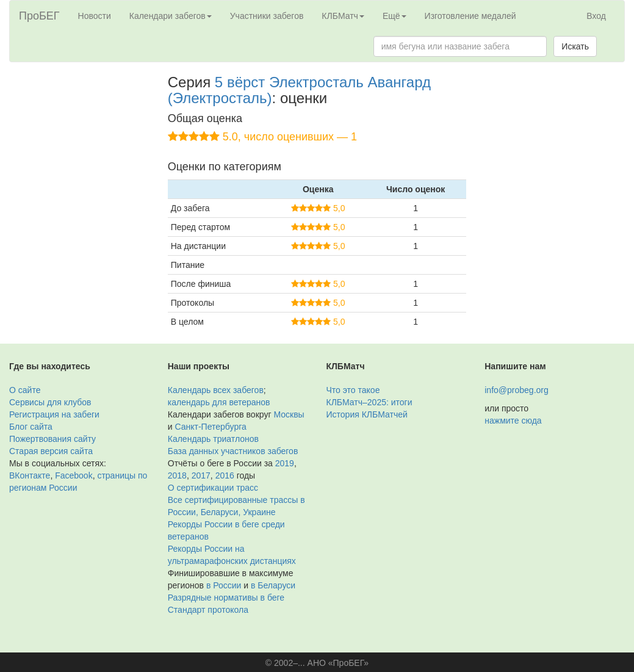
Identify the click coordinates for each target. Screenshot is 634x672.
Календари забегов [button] (171, 16)
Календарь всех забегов (216, 390)
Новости (95, 16)
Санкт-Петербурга (210, 427)
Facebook (74, 475)
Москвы (289, 414)
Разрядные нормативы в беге (226, 598)
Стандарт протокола (208, 610)
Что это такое (353, 390)
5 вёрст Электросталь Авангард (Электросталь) (299, 90)
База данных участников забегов (233, 451)
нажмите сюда (513, 421)
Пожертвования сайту (52, 439)
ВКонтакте (30, 475)
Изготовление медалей (470, 16)
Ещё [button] (394, 16)
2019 (285, 463)
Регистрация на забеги (54, 414)
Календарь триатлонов (213, 439)
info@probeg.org (517, 390)
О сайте (25, 390)
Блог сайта (31, 427)
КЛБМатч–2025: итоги (369, 402)
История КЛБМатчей (367, 414)
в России (224, 585)
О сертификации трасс (213, 488)
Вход (596, 16)
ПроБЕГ (39, 16)
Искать (575, 46)
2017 (201, 475)
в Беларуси (273, 585)
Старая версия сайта (51, 451)
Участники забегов (267, 16)
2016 (225, 475)
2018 (177, 475)
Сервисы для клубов (50, 402)
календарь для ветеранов (219, 402)
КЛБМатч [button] (343, 16)
